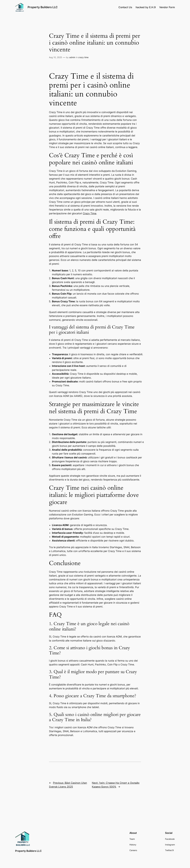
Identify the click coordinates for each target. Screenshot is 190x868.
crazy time (83, 57)
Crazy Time (90, 213)
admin (72, 57)
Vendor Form (167, 7)
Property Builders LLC (43, 7)
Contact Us (125, 7)
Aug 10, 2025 (56, 57)
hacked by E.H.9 (146, 7)
